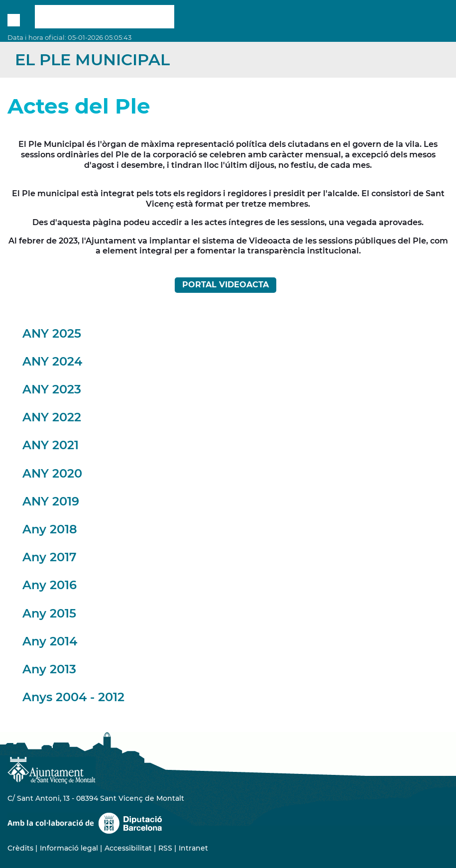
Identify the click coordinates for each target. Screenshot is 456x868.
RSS (165, 848)
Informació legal (69, 848)
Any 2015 (49, 613)
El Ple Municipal (92, 60)
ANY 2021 (51, 445)
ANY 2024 (52, 361)
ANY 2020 (52, 473)
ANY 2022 (52, 417)
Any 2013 (49, 669)
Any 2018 (50, 529)
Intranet (193, 848)
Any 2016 (50, 585)
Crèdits (20, 848)
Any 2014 (50, 641)
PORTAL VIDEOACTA (226, 285)
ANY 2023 (52, 389)
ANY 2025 (52, 333)
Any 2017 (50, 557)
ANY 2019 (51, 501)
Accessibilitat (128, 848)
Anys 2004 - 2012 (73, 697)
